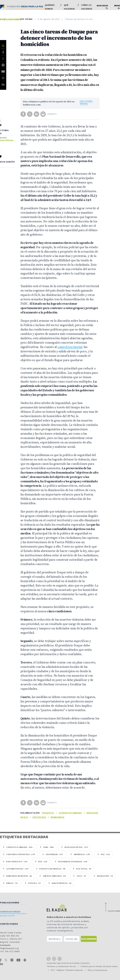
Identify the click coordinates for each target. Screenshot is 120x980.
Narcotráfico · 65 (60, 883)
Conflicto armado (70, 813)
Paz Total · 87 (82, 869)
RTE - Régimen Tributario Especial (67, 970)
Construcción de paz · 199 (19, 854)
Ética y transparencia (97, 970)
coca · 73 (80, 876)
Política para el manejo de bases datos (99, 966)
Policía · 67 (33, 883)
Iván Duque (39, 817)
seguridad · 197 (52, 854)
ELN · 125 (41, 862)
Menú (117, 7)
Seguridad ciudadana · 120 (71, 862)
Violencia (48, 813)
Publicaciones (10, 903)
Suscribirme (89, 939)
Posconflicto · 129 (15, 862)
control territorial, (70, 347)
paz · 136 (104, 854)
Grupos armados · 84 (52, 876)
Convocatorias (10, 912)
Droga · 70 (10, 883)
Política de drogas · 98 (51, 869)
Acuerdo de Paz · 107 (16, 869)
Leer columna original (86, 103)
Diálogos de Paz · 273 (74, 847)
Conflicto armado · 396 (17, 847)
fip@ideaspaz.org (9, 948)
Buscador (102, 7)
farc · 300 (47, 847)
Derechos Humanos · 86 (17, 876)
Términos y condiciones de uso (61, 966)
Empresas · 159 (80, 854)
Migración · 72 (103, 876)
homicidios (57, 817)
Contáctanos (9, 924)
